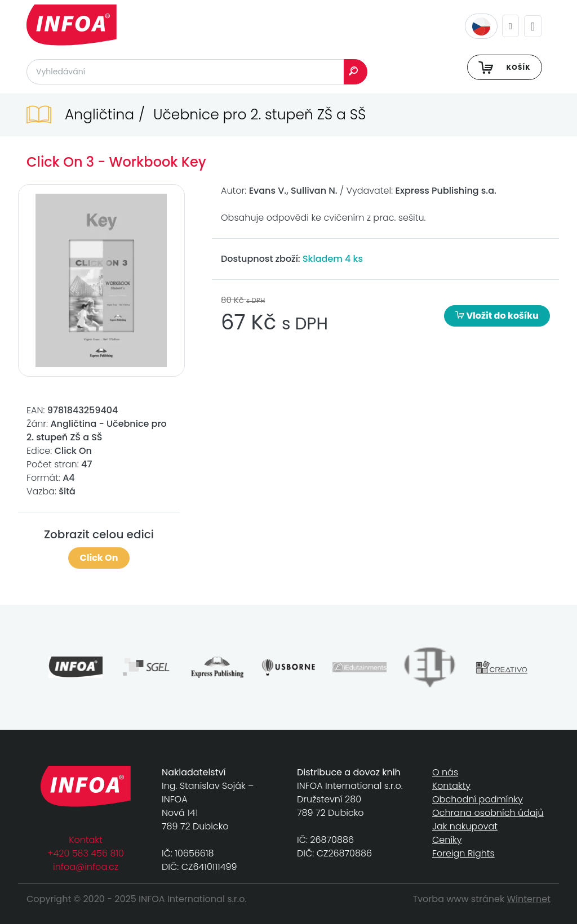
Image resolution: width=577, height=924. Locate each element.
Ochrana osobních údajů (488, 813)
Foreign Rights (463, 853)
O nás (445, 772)
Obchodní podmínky (478, 799)
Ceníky (447, 840)
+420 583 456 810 (86, 853)
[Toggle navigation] (533, 26)
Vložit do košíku (497, 316)
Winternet (529, 899)
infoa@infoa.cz (86, 867)
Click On (99, 558)
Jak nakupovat (465, 826)
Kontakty (451, 786)
